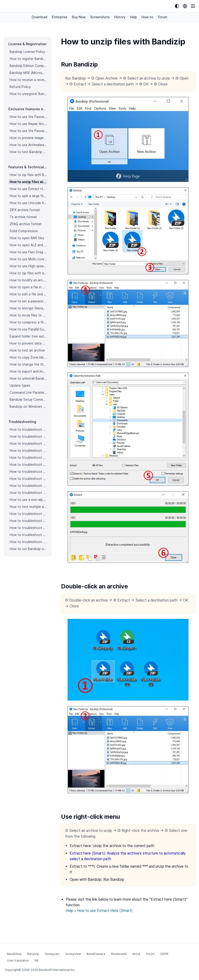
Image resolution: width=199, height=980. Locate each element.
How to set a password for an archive (28, 301)
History (120, 17)
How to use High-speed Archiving (28, 266)
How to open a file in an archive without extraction (28, 287)
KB (36, 960)
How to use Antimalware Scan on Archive (28, 145)
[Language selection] (185, 6)
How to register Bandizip (28, 59)
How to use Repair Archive (28, 124)
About (136, 954)
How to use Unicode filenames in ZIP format (28, 203)
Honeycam (52, 954)
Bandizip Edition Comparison (28, 66)
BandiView (14, 954)
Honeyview (73, 954)
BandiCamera (96, 954)
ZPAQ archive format (26, 224)
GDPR (164, 954)
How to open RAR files (27, 238)
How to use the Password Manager (28, 117)
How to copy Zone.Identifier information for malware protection (28, 357)
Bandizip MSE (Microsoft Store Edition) (28, 73)
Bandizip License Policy (27, 52)
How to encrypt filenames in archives (28, 308)
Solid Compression (24, 231)
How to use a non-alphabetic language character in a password (28, 500)
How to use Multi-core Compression (28, 259)
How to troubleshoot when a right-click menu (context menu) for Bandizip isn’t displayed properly (28, 472)
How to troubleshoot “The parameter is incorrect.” (28, 514)
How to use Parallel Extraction (28, 329)
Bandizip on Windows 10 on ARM (28, 407)
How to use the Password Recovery (28, 131)
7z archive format (23, 217)
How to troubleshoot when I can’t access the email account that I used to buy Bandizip (28, 437)
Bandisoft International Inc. (57, 970)
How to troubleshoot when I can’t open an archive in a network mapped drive (28, 528)
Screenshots (100, 17)
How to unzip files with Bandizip (28, 182)
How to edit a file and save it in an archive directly (28, 294)
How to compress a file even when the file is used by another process (28, 322)
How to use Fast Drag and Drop (28, 252)
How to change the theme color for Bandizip (28, 364)
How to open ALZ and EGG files (28, 245)
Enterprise (60, 17)
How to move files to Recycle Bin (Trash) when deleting (28, 315)
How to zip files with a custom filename (28, 273)
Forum (163, 17)
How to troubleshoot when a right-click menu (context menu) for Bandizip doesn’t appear (28, 465)
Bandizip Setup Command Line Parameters (28, 400)
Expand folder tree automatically (28, 336)
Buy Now (79, 17)
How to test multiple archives (28, 507)
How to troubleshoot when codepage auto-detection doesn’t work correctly (28, 444)
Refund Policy (20, 87)
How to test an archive (27, 350)
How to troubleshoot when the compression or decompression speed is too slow (28, 479)
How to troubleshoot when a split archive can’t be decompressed (28, 535)
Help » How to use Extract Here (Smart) (99, 911)
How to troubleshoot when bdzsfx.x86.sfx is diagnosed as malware (28, 542)
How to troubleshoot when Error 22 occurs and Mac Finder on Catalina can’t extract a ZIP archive (28, 486)
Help (133, 17)
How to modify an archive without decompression (28, 280)
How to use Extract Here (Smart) (28, 189)
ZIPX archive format (25, 210)
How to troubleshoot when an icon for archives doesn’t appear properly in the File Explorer (28, 458)
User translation (18, 960)
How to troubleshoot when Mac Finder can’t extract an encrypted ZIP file (28, 493)
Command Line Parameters (28, 393)
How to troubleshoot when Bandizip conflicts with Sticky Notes (28, 521)
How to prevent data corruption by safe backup (28, 343)
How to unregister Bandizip (28, 94)
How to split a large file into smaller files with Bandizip (28, 196)
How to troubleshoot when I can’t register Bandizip (28, 429)
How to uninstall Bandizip (28, 378)
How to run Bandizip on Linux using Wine (28, 549)
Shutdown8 (119, 954)
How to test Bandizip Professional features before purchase (28, 152)
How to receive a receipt (28, 80)
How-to (147, 17)
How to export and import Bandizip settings (28, 371)
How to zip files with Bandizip (28, 175)
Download (40, 17)
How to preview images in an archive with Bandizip (28, 138)
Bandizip (33, 954)
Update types (20, 385)
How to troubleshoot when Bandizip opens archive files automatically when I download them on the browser (28, 451)
